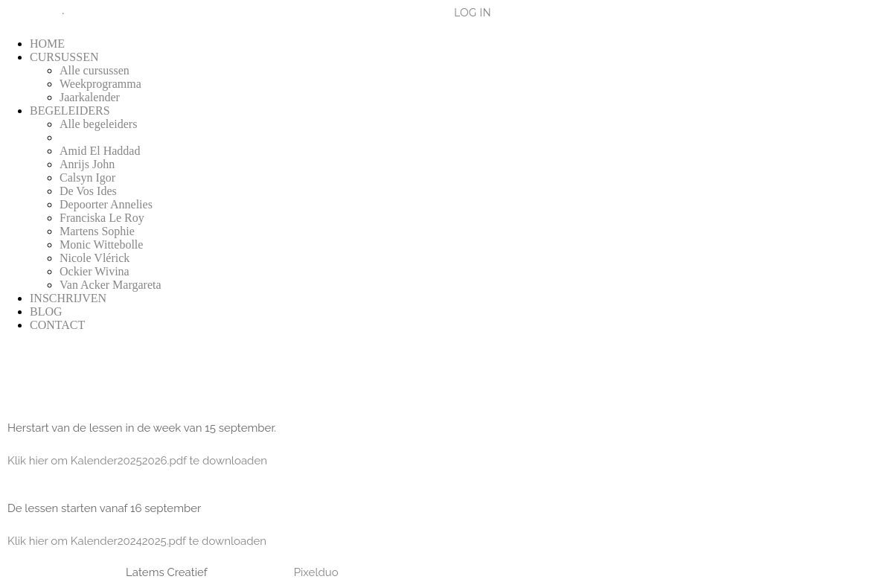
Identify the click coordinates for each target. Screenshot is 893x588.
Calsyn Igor (87, 178)
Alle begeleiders (98, 124)
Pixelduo (316, 572)
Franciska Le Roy (102, 218)
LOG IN (473, 13)
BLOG (46, 311)
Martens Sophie (97, 231)
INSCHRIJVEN (68, 298)
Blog (25, 13)
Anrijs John (87, 164)
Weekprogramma (100, 84)
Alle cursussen (95, 70)
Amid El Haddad (100, 151)
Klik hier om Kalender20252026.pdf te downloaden (137, 461)
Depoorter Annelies (106, 204)
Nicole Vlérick (95, 258)
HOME (47, 44)
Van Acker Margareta (111, 285)
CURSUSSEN (64, 57)
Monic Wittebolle (101, 245)
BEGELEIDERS (70, 111)
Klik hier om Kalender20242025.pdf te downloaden (137, 541)
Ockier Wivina (95, 271)
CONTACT (57, 325)
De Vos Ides (88, 191)
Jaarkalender (90, 97)
